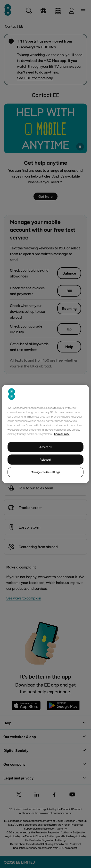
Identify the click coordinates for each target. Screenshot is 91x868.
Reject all (45, 460)
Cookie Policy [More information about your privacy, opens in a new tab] (62, 434)
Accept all (45, 447)
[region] (45, 434)
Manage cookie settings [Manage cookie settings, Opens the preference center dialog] (45, 472)
